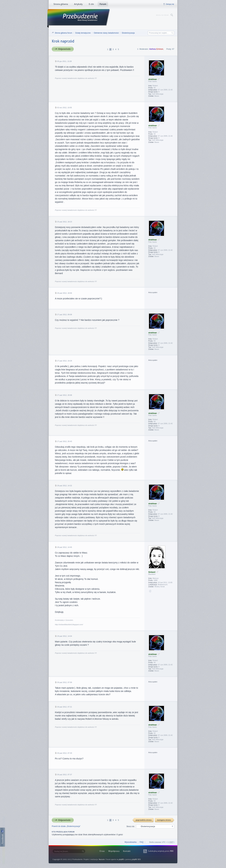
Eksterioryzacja (128, 33)
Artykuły (78, 5)
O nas (102, 851)
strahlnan (153, 79)
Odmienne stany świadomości (106, 33)
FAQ (142, 842)
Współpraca (114, 851)
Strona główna (61, 5)
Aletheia (152, 49)
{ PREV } (143, 820)
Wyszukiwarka (130, 842)
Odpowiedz (64, 49)
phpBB (121, 859)
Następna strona (165, 820)
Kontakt (127, 851)
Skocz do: (131, 826)
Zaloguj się (170, 4)
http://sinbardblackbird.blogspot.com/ (69, 625)
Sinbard (152, 572)
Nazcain (102, 859)
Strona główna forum (63, 33)
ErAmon (160, 49)
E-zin (91, 5)
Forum (103, 5)
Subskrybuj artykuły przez (161, 851)
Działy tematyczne (83, 33)
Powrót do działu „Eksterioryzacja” (66, 826)
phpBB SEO (136, 859)
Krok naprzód (63, 41)
